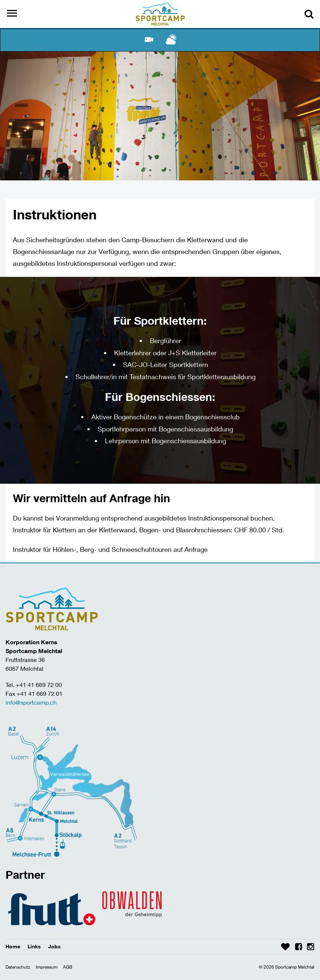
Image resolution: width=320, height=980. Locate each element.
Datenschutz (18, 967)
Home (13, 946)
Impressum (47, 967)
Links (34, 946)
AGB (68, 967)
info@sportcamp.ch (31, 702)
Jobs (54, 946)
